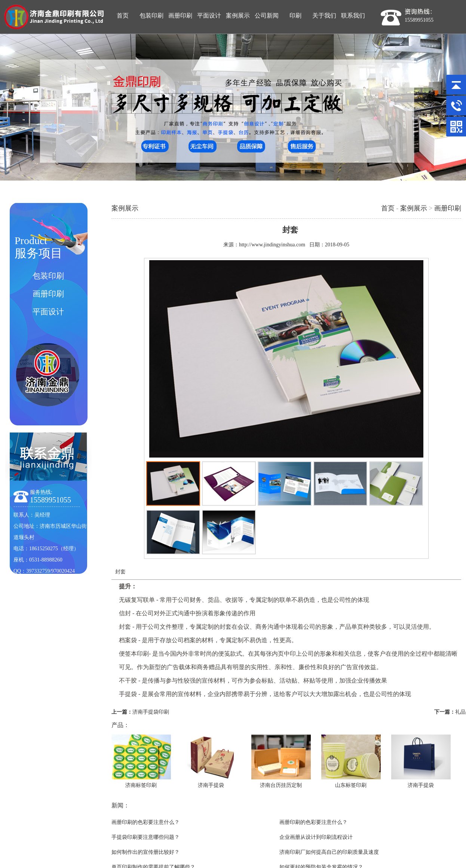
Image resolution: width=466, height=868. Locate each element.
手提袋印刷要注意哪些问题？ (145, 837)
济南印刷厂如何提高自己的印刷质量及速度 (329, 852)
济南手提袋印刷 (151, 712)
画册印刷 (448, 208)
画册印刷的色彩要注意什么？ (145, 822)
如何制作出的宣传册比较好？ (145, 852)
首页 (388, 208)
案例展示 (414, 208)
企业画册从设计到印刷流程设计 (316, 837)
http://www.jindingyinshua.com (272, 245)
